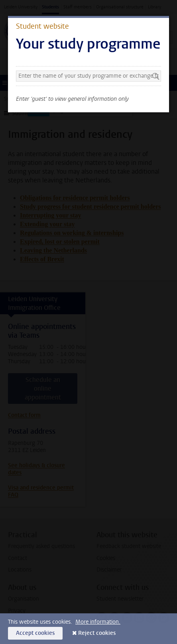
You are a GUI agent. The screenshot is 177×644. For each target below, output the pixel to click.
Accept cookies (35, 633)
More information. (98, 622)
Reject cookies (97, 633)
